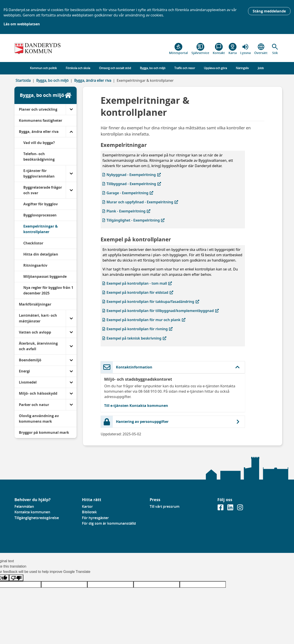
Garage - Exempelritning (128, 193)
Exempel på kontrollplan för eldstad (138, 292)
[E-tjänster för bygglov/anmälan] (71, 174)
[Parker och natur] (71, 405)
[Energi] (71, 371)
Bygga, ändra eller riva (93, 80)
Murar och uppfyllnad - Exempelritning (140, 202)
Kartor (87, 506)
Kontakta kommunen (32, 512)
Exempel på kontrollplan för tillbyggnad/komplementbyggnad (160, 311)
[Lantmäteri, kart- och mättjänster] (71, 318)
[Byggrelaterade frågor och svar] (71, 190)
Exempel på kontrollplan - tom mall (137, 283)
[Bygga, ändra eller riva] (71, 132)
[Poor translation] (16, 578)
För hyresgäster (95, 518)
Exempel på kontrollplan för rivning (137, 329)
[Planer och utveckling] (71, 109)
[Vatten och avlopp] (71, 332)
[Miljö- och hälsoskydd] (71, 393)
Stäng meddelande (269, 11)
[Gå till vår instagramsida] (240, 509)
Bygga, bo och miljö (52, 80)
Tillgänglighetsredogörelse (37, 518)
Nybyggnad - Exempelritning (131, 175)
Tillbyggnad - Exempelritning (132, 184)
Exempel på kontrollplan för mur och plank (144, 320)
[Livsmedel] (71, 382)
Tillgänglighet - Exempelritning (133, 220)
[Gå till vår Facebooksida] (221, 509)
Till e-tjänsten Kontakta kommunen (136, 406)
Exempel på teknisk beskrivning (134, 338)
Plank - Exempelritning (126, 211)
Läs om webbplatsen (22, 24)
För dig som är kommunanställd (109, 523)
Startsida (23, 80)
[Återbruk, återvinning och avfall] (71, 346)
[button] (275, 49)
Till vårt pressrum (165, 506)
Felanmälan (24, 506)
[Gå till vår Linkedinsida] (231, 509)
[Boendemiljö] (71, 360)
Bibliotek (89, 512)
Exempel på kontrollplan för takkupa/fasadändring (151, 301)
